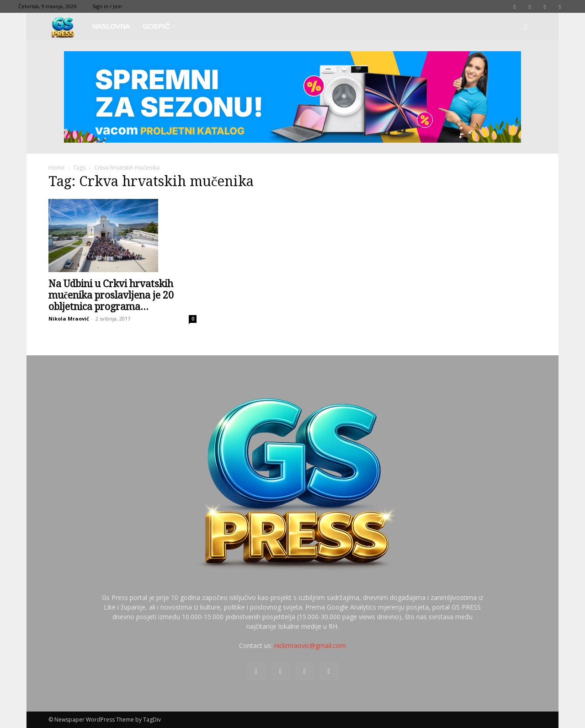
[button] (526, 27)
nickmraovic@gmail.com (310, 645)
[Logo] (67, 27)
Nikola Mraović (69, 318)
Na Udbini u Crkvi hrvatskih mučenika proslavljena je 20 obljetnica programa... (111, 295)
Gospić (159, 26)
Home (56, 168)
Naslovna (111, 26)
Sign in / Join (107, 6)
